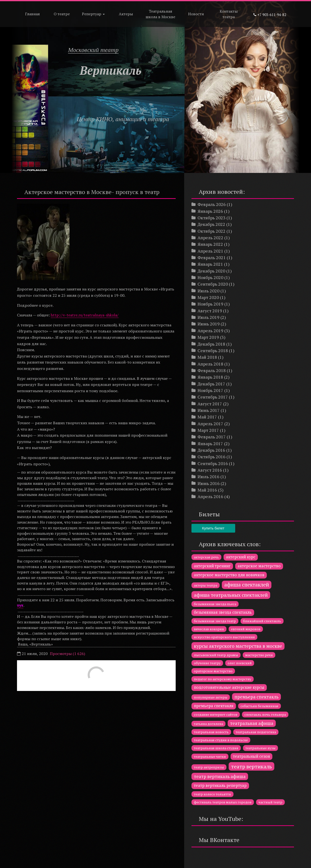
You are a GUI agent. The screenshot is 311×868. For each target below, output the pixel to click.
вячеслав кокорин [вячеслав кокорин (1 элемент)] (209, 629)
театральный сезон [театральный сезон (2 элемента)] (251, 756)
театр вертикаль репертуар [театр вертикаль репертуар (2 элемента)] (220, 785)
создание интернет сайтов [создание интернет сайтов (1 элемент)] (216, 714)
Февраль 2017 (212, 437)
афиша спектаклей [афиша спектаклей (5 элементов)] (247, 585)
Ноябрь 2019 (210, 304)
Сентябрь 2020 (213, 284)
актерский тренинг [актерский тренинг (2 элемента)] (212, 566)
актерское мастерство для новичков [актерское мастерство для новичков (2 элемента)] (229, 575)
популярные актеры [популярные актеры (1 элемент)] (211, 697)
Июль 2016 (208, 477)
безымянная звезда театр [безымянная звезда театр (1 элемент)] (215, 621)
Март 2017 (208, 430)
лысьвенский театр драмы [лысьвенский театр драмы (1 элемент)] (216, 655)
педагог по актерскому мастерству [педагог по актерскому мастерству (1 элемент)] (223, 679)
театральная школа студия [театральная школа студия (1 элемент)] (216, 748)
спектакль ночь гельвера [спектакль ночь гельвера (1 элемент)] (265, 714)
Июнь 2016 (209, 483)
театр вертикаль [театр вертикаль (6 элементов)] (251, 766)
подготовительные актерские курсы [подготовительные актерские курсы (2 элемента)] (229, 687)
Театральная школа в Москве (160, 14)
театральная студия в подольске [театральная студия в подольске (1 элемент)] (221, 740)
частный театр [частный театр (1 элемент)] (270, 802)
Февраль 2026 (212, 204)
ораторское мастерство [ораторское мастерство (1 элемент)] (213, 671)
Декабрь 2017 (211, 384)
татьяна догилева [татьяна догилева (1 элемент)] (208, 724)
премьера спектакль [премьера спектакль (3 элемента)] (256, 697)
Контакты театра (229, 14)
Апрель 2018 (210, 364)
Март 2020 (208, 297)
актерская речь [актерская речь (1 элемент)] (206, 557)
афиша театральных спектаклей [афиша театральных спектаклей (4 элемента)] (231, 595)
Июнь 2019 (209, 324)
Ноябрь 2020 (210, 277)
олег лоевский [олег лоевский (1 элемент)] (240, 663)
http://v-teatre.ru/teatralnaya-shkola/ (85, 315)
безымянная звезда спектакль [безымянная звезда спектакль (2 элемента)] (223, 612)
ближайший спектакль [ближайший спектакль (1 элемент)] (262, 621)
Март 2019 (208, 337)
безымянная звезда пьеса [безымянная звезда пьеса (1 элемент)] (215, 604)
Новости (196, 14)
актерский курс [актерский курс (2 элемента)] (241, 557)
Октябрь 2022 (212, 231)
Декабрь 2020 (211, 271)
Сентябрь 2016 (213, 463)
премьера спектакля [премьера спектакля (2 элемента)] (214, 706)
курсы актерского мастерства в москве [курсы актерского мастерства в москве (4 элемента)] (238, 646)
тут (20, 605)
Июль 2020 (208, 291)
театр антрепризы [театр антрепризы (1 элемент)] (209, 767)
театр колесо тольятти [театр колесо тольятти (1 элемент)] (212, 794)
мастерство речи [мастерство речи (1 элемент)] (259, 655)
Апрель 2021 (210, 251)
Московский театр (93, 50)
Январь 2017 (210, 443)
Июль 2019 (208, 317)
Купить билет (213, 528)
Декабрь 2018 (211, 344)
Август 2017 (210, 404)
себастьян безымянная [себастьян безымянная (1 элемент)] (259, 706)
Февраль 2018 (212, 370)
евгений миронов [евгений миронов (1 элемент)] (246, 629)
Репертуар (93, 14)
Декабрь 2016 (211, 450)
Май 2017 (207, 417)
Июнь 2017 (209, 410)
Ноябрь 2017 (210, 390)
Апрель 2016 (210, 496)
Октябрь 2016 (212, 457)
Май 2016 (207, 490)
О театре (62, 14)
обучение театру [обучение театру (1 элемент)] (207, 663)
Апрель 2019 (210, 331)
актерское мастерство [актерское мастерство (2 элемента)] (259, 566)
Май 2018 (207, 357)
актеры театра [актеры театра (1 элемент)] (206, 585)
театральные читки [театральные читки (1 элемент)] (210, 756)
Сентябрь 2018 (213, 350)
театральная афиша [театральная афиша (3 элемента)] (252, 723)
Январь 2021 (210, 264)
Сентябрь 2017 (213, 397)
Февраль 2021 (212, 257)
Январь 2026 (210, 211)
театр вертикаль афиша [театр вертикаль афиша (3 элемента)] (220, 776)
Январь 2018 (210, 377)
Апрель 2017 (210, 424)
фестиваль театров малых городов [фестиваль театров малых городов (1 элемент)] (223, 802)
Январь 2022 (210, 244)
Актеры (126, 14)
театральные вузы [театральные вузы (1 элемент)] (260, 748)
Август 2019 (210, 311)
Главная (32, 14)
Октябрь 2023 (212, 218)
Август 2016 (210, 470)
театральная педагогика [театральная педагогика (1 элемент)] (256, 732)
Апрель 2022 (210, 238)
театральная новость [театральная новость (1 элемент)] (211, 732)
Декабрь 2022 (211, 224)
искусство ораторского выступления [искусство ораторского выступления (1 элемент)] (224, 637)
